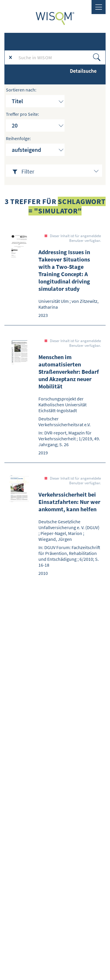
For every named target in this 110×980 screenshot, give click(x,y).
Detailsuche (83, 71)
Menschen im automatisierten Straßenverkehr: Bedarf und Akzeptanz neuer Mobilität (69, 372)
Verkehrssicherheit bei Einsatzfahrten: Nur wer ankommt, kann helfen (69, 502)
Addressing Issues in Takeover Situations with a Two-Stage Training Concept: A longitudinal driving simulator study (64, 270)
